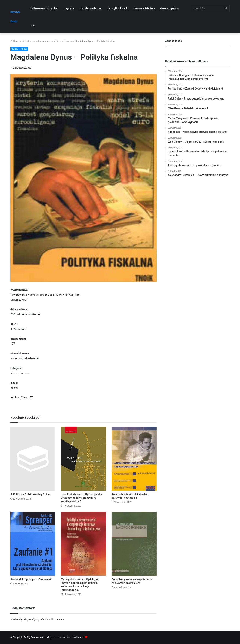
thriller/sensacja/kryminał (44, 8)
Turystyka (69, 8)
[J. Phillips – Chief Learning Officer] (33, 459)
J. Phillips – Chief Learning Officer (30, 494)
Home (15, 41)
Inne (32, 25)
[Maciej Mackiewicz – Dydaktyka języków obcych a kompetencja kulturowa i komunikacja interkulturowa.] (83, 544)
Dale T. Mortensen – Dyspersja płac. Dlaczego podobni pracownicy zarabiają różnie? (82, 498)
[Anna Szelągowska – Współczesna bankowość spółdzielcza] (134, 544)
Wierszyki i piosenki (117, 8)
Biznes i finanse (64, 41)
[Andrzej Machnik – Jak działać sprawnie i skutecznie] (134, 459)
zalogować (28, 619)
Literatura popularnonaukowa (38, 41)
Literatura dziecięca (144, 8)
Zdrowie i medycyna (90, 8)
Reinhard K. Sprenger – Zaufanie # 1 (32, 579)
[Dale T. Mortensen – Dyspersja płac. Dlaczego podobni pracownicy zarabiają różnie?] (83, 459)
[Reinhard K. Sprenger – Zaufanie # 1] (33, 544)
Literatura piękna (169, 8)
